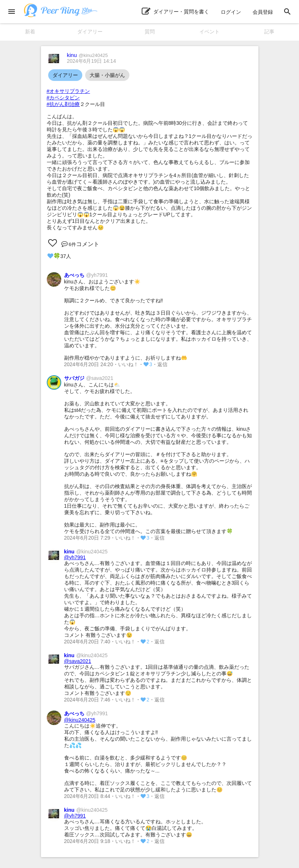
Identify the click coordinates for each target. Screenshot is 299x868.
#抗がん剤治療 (63, 104)
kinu (88, 55)
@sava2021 (78, 661)
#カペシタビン (63, 98)
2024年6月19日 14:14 (92, 61)
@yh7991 (75, 557)
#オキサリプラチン (68, 91)
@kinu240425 (80, 720)
